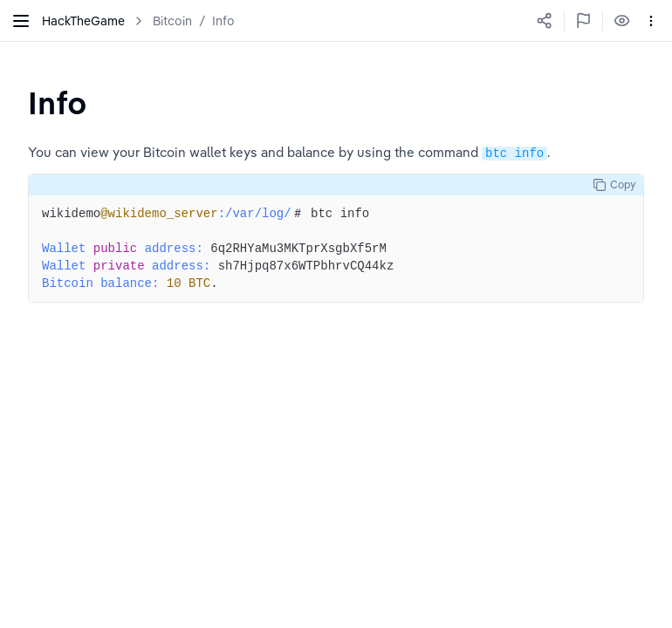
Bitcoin (172, 21)
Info (223, 21)
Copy (614, 185)
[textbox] (58, 102)
